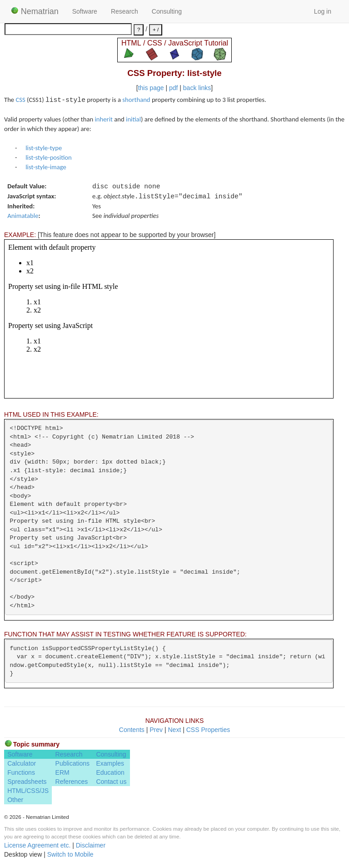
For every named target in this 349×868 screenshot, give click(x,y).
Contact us (111, 782)
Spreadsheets (27, 782)
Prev (156, 730)
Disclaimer (91, 845)
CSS (20, 100)
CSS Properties (208, 730)
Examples (110, 763)
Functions (21, 772)
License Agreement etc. (37, 845)
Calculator (22, 763)
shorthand (136, 100)
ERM (62, 772)
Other (15, 800)
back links (197, 88)
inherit (104, 119)
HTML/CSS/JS (28, 791)
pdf (173, 88)
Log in (323, 11)
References (72, 782)
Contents (132, 730)
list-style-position (49, 157)
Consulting (167, 11)
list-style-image (46, 167)
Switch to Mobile (70, 854)
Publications (73, 763)
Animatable (23, 216)
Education (110, 772)
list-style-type (44, 148)
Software (85, 11)
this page (151, 88)
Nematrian (35, 11)
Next (174, 730)
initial (133, 119)
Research (125, 11)
